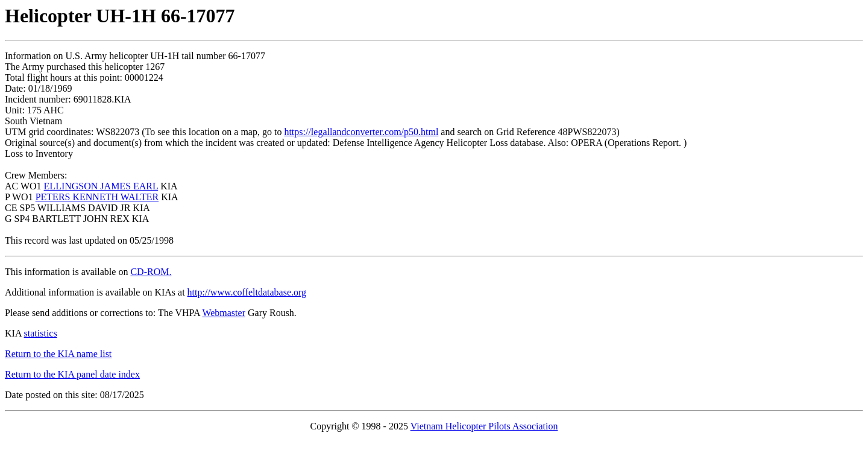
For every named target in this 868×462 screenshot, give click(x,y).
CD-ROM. (151, 272)
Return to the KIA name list (58, 354)
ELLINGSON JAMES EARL (101, 186)
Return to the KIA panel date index (72, 374)
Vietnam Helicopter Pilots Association (484, 426)
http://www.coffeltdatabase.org (247, 292)
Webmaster (224, 313)
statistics (41, 333)
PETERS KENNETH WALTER (97, 197)
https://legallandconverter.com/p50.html (361, 132)
